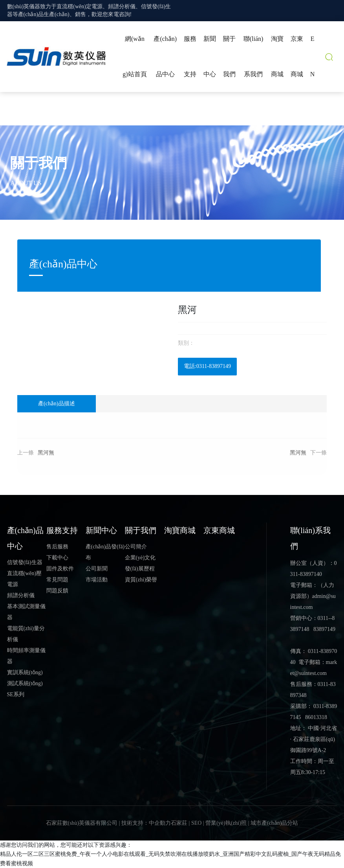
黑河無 (46, 453)
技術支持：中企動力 (146, 823)
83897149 (324, 629)
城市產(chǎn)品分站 (274, 823)
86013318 (316, 717)
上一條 (26, 453)
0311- (324, 618)
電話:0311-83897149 (207, 366)
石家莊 (179, 823)
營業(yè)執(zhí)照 (226, 823)
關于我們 (38, 163)
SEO (196, 823)
